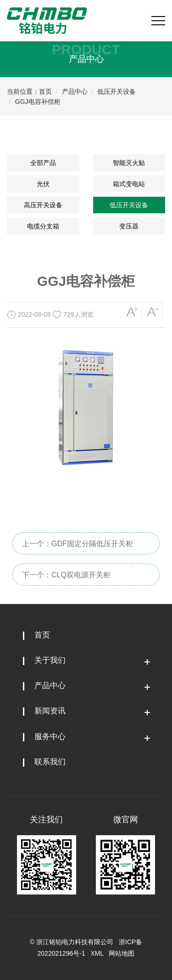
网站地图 (122, 953)
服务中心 (50, 737)
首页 (45, 91)
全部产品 (43, 163)
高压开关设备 (43, 205)
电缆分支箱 (43, 226)
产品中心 (75, 91)
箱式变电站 (129, 184)
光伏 (43, 184)
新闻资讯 (50, 711)
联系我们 (50, 762)
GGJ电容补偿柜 (38, 102)
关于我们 (50, 660)
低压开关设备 (117, 91)
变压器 (129, 226)
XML (97, 953)
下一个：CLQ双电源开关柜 (66, 584)
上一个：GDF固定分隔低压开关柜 (78, 553)
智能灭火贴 (129, 163)
